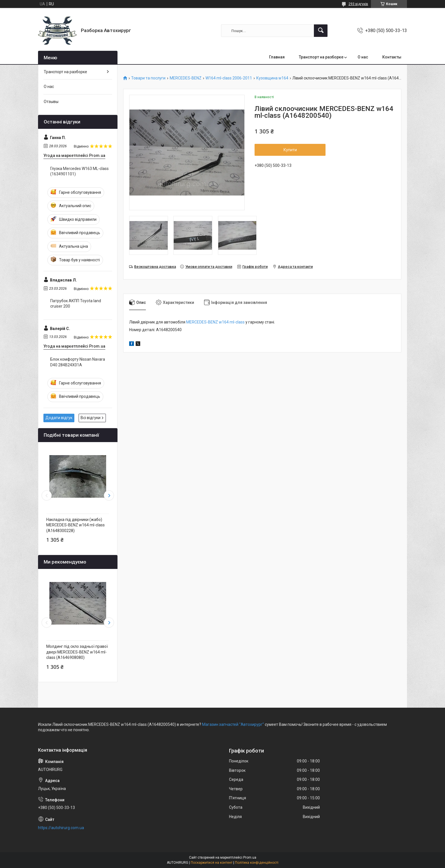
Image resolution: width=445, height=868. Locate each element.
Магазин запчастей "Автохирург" (233, 724)
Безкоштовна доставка (155, 267)
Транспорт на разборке (321, 57)
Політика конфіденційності (257, 863)
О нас (363, 57)
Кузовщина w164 (272, 78)
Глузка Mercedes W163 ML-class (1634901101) (79, 171)
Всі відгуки (91, 418)
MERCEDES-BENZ (186, 78)
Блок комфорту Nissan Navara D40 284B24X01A (78, 362)
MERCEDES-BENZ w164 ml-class (215, 322)
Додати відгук (59, 418)
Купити (290, 150)
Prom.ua (250, 858)
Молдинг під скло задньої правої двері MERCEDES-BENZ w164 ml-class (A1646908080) (77, 652)
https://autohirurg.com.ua (61, 828)
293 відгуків (358, 4)
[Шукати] (321, 31)
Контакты (392, 57)
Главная (277, 57)
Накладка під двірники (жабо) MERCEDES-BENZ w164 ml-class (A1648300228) (75, 525)
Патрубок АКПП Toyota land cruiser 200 (76, 304)
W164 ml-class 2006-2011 (229, 78)
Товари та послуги (148, 78)
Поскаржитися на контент (212, 863)
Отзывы (51, 102)
